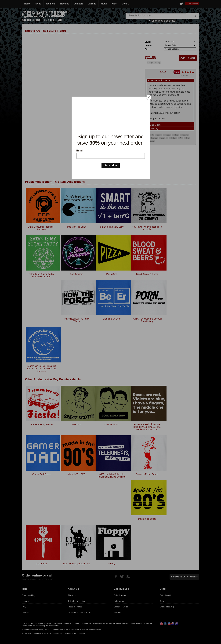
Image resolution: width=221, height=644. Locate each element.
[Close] (149, 97)
